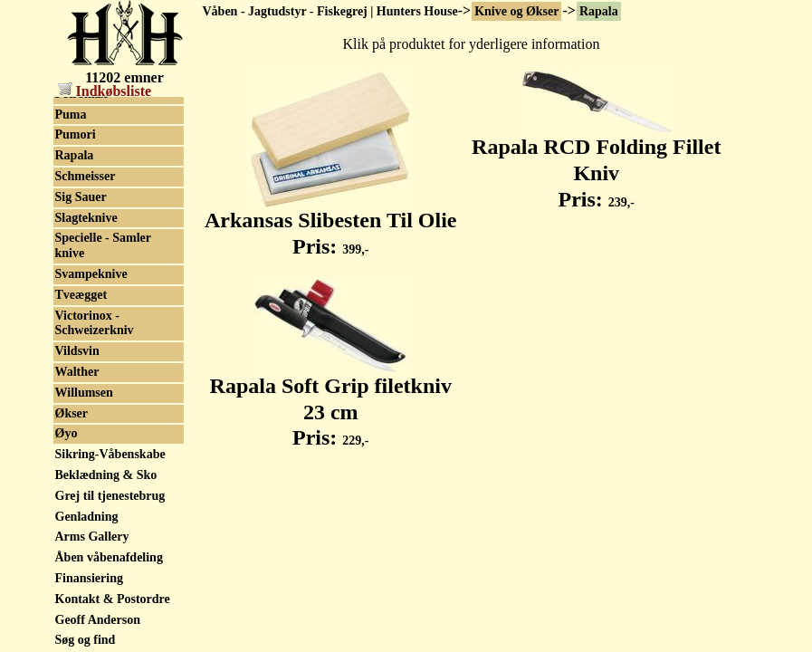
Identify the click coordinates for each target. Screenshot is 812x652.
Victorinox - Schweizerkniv (95, 323)
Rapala (599, 11)
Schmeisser (86, 176)
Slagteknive (86, 218)
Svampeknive (91, 274)
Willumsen (84, 393)
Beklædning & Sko (106, 475)
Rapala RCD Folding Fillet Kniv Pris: (596, 163)
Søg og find (86, 640)
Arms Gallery (92, 537)
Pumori (76, 134)
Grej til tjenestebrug (110, 496)
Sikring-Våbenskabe (110, 454)
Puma (71, 115)
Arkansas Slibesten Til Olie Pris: (331, 223)
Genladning (87, 517)
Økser (72, 413)
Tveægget (81, 295)
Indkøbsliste (105, 91)
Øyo (67, 433)
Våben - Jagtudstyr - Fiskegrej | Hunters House (330, 11)
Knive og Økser (516, 11)
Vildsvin (77, 351)
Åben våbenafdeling (109, 557)
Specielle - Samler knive (104, 245)
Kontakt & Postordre (113, 599)
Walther (77, 372)
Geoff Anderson (98, 620)
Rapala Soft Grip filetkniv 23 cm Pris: (331, 402)
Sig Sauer (81, 197)
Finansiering (89, 578)
